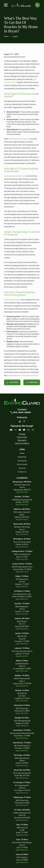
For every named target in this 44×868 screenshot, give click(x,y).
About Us (22, 468)
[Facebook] (24, 421)
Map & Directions (22, 492)
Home (22, 453)
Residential (22, 457)
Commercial (22, 461)
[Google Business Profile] (20, 421)
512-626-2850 (22, 412)
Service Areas (22, 464)
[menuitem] (22, 434)
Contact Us (22, 472)
